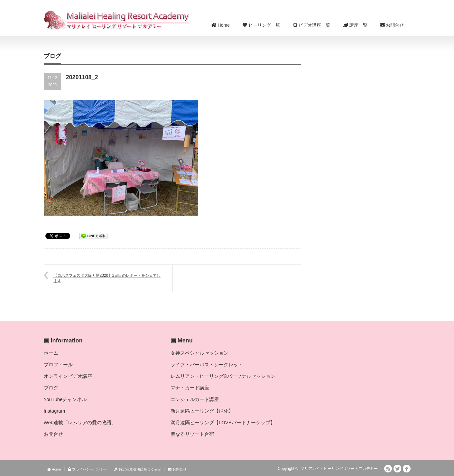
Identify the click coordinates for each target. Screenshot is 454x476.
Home (221, 25)
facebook (407, 469)
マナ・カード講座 (190, 388)
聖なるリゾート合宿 (192, 434)
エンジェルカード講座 (195, 399)
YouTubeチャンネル (65, 399)
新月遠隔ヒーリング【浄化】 (202, 411)
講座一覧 (355, 25)
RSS (388, 469)
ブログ (51, 388)
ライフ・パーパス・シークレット (207, 364)
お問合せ (392, 25)
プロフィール (58, 364)
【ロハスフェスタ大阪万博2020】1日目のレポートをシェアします (107, 278)
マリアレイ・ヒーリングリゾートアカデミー (339, 469)
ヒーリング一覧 (261, 25)
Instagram (55, 411)
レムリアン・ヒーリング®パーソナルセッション (223, 376)
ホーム (51, 353)
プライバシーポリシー (88, 469)
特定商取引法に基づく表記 (138, 469)
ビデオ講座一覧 (311, 25)
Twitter (397, 469)
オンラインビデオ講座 (68, 376)
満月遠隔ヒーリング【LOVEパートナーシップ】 (223, 422)
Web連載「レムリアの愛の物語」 (80, 422)
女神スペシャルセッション (199, 353)
